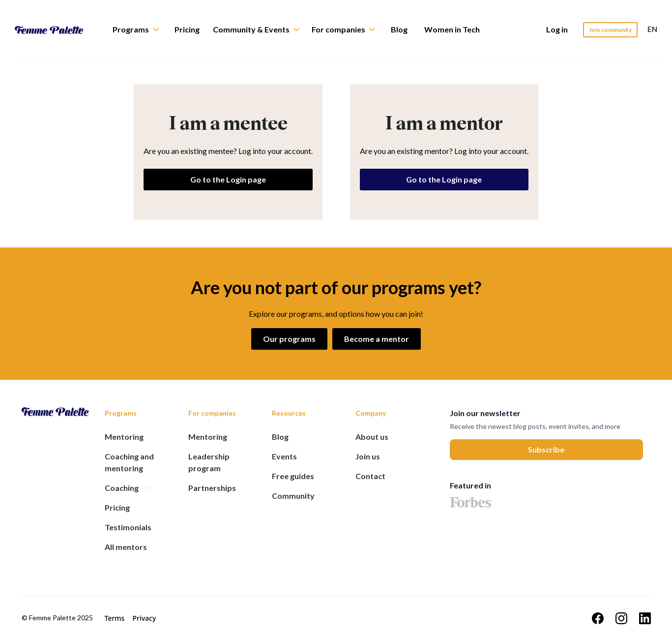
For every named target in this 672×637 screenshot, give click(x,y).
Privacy (144, 618)
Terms (115, 618)
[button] (141, 30)
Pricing (187, 29)
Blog (399, 29)
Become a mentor (377, 339)
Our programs (289, 339)
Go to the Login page (228, 179)
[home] (57, 30)
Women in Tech (452, 29)
